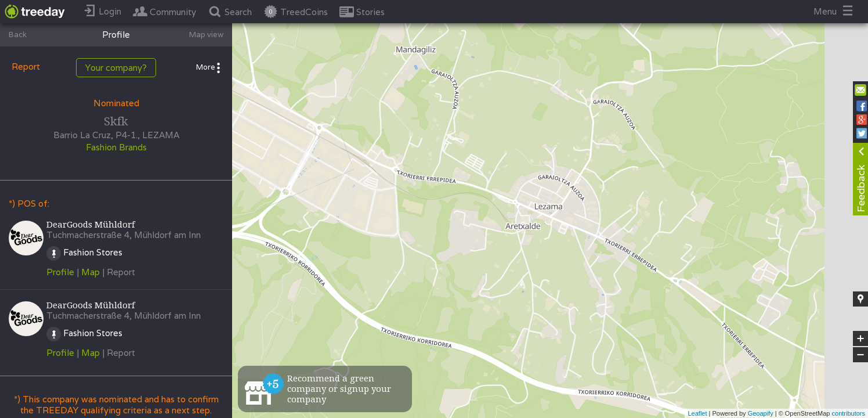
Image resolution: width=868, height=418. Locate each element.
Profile (60, 272)
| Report (119, 272)
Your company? (116, 68)
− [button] (860, 355)
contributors (849, 413)
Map (91, 272)
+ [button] (861, 338)
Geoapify (761, 413)
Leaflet (697, 413)
